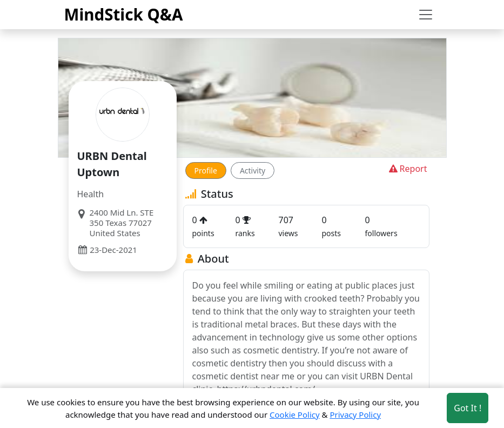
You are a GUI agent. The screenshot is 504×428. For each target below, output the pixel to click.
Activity (253, 170)
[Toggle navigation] (426, 15)
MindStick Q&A (124, 14)
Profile (206, 170)
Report (407, 169)
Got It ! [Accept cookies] (468, 408)
